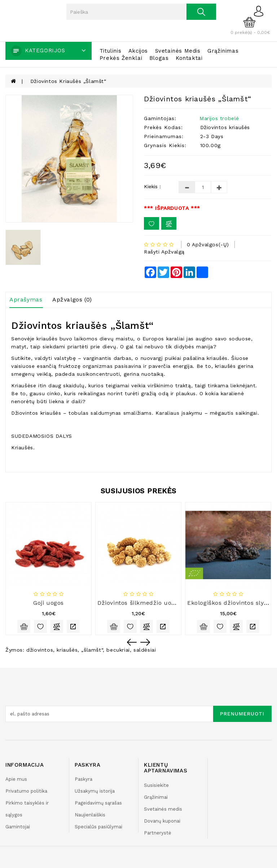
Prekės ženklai (121, 58)
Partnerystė (158, 833)
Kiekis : (152, 186)
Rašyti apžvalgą (164, 252)
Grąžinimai (156, 797)
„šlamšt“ (92, 650)
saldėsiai (145, 650)
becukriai (118, 650)
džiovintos (40, 650)
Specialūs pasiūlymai (98, 827)
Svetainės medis (178, 51)
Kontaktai (189, 58)
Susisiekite (156, 785)
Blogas (159, 58)
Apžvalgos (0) (72, 299)
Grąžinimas (223, 51)
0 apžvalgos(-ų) (208, 244)
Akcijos (138, 51)
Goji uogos (49, 603)
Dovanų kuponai (162, 821)
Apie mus (16, 779)
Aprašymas (26, 299)
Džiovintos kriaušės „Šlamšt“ (68, 81)
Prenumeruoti (242, 714)
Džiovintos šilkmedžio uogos (139, 603)
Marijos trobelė (219, 118)
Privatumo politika (26, 791)
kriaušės (67, 650)
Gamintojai (18, 827)
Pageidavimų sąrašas (98, 803)
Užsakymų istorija (95, 791)
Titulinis (110, 51)
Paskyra (83, 779)
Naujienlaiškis (90, 815)
